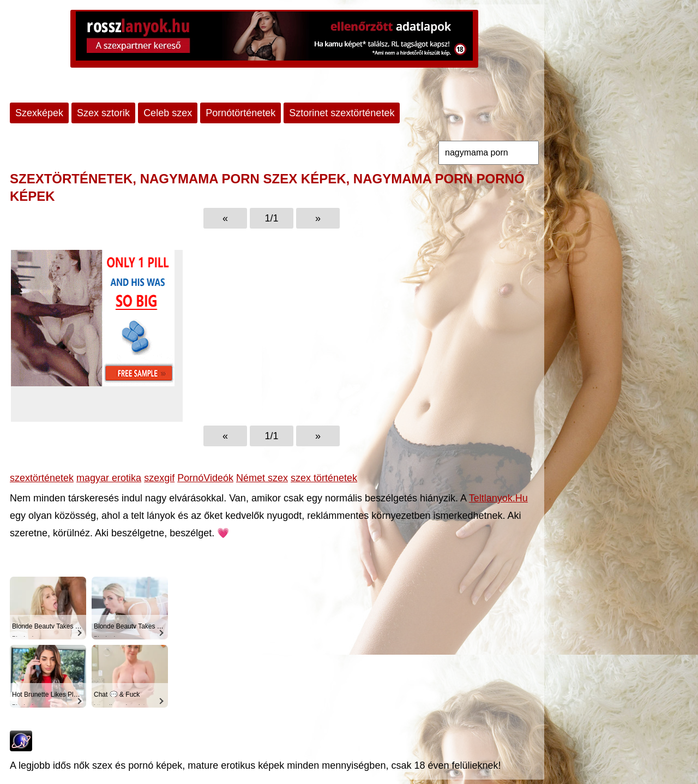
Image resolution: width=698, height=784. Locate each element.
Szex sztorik (103, 113)
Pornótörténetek (240, 113)
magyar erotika (109, 478)
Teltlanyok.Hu (498, 498)
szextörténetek (42, 478)
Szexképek (39, 113)
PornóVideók (205, 478)
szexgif (159, 478)
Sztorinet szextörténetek (342, 113)
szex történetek (324, 478)
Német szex (262, 478)
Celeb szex (168, 113)
